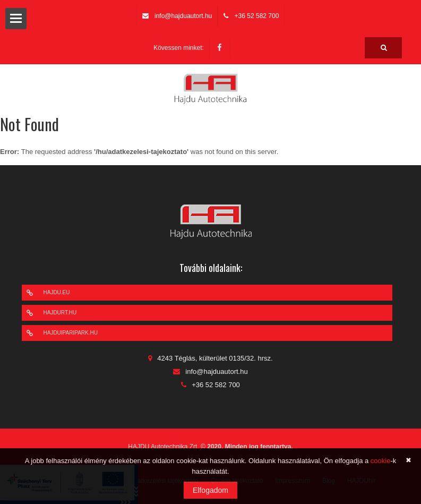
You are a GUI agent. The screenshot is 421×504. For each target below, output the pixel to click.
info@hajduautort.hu (183, 16)
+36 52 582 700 (257, 16)
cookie (381, 461)
